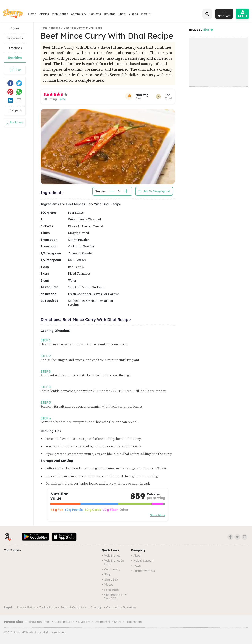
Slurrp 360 (111, 579)
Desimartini (102, 622)
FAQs (137, 566)
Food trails (111, 590)
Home (32, 14)
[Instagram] (245, 537)
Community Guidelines (121, 607)
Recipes (56, 28)
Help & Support (144, 561)
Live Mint (84, 622)
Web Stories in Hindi (114, 562)
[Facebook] (230, 537)
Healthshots (134, 622)
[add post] (224, 14)
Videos (133, 14)
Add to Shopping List (153, 191)
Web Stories (60, 14)
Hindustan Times (39, 622)
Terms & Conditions (74, 607)
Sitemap (96, 607)
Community (79, 14)
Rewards (110, 14)
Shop (122, 14)
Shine (118, 622)
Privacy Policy (26, 607)
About (138, 555)
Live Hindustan (64, 622)
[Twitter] (237, 537)
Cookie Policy (48, 607)
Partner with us (144, 571)
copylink (15, 111)
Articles (44, 14)
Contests (95, 14)
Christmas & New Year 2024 (116, 597)
